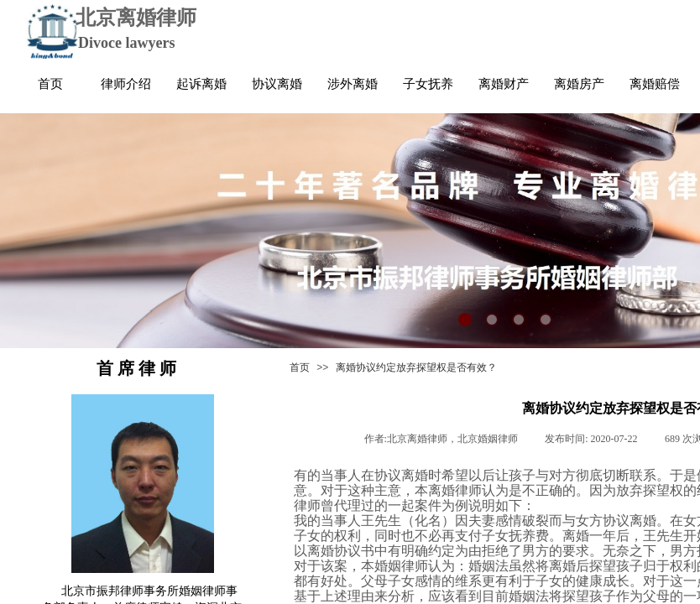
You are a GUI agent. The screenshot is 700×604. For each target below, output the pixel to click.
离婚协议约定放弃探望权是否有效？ (416, 367)
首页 (300, 367)
